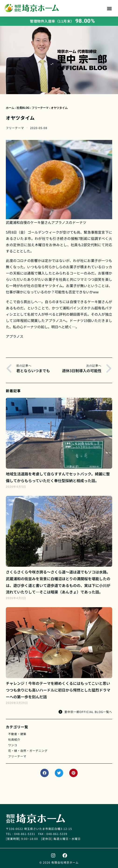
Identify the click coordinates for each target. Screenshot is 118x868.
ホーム (10, 108)
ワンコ (13, 745)
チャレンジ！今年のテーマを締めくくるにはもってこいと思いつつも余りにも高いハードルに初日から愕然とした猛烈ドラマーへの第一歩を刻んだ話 (58, 690)
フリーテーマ (40, 108)
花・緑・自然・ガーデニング (28, 750)
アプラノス (60, 222)
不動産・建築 (17, 734)
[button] (109, 8)
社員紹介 (14, 739)
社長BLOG (23, 108)
